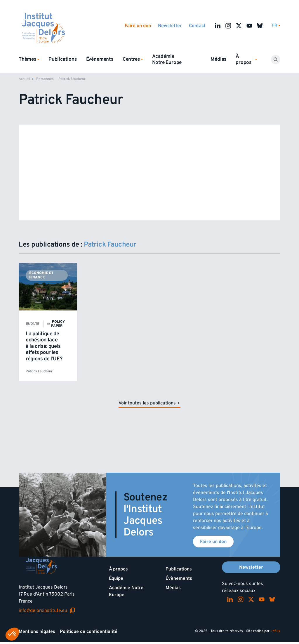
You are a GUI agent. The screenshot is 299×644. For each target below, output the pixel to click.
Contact (197, 26)
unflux (275, 631)
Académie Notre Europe (167, 59)
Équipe (116, 578)
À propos (118, 569)
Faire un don (138, 26)
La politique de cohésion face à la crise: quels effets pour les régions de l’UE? (44, 346)
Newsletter (170, 26)
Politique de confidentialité (89, 631)
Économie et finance (41, 275)
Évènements (100, 59)
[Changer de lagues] (276, 26)
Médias (218, 59)
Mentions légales (37, 631)
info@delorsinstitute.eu (47, 610)
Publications (63, 59)
